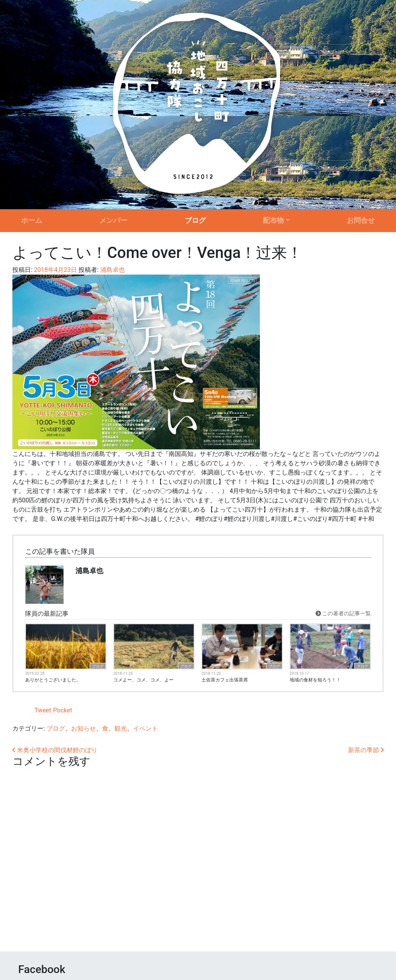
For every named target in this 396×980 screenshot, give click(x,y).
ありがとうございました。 (53, 680)
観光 (121, 728)
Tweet (43, 710)
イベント (145, 728)
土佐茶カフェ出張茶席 (225, 680)
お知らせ (84, 728)
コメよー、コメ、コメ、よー (143, 680)
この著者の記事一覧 (343, 613)
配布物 (273, 220)
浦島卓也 (112, 270)
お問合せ (361, 220)
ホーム (32, 220)
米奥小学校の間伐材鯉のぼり (55, 750)
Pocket (62, 710)
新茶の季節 (366, 750)
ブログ (195, 220)
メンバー (113, 220)
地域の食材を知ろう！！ (315, 680)
